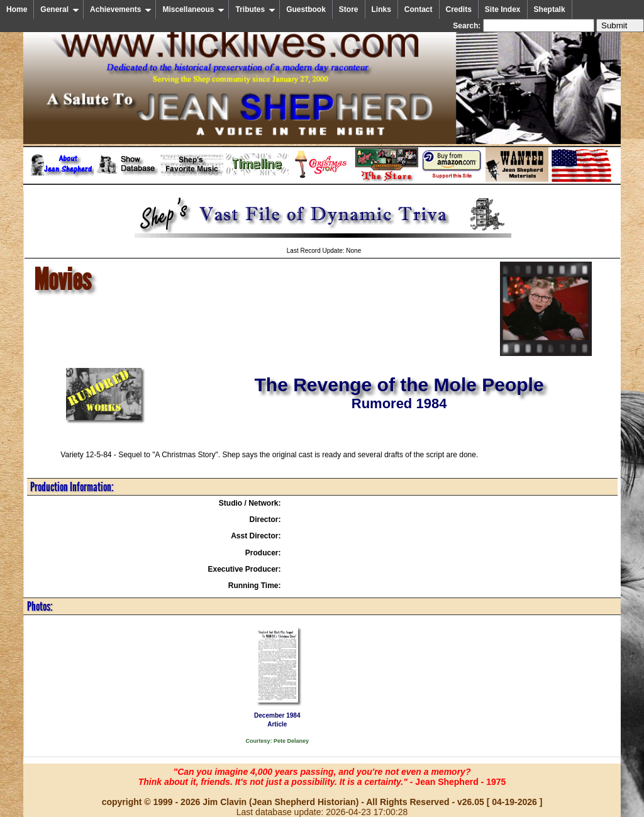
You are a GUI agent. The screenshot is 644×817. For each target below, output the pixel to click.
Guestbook (306, 9)
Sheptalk (550, 9)
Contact (419, 9)
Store (349, 9)
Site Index (503, 9)
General (60, 9)
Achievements (121, 9)
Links (381, 9)
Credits (459, 9)
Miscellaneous (193, 9)
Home (17, 9)
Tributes (255, 9)
